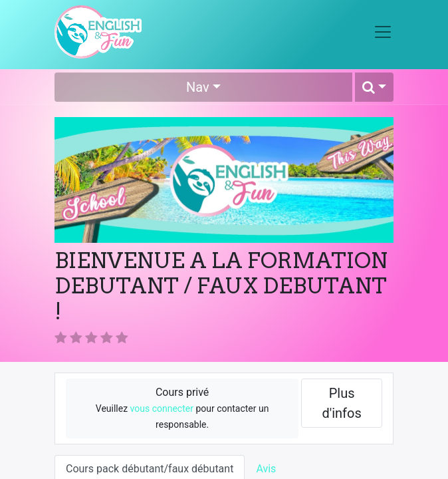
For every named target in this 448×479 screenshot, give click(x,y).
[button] (374, 87)
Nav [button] (198, 87)
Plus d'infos (341, 403)
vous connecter (162, 408)
